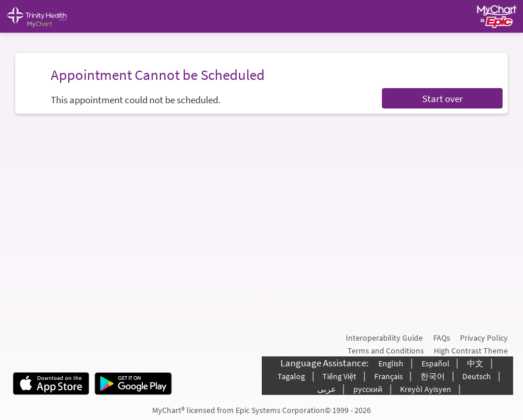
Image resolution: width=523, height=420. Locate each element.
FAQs (442, 338)
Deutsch (477, 376)
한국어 (433, 376)
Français (389, 376)
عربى (327, 389)
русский (368, 389)
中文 (475, 363)
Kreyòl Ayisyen (426, 389)
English (391, 363)
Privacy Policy (484, 338)
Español (436, 363)
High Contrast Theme (471, 351)
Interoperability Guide (384, 338)
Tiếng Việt (339, 376)
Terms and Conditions (386, 351)
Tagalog (291, 376)
